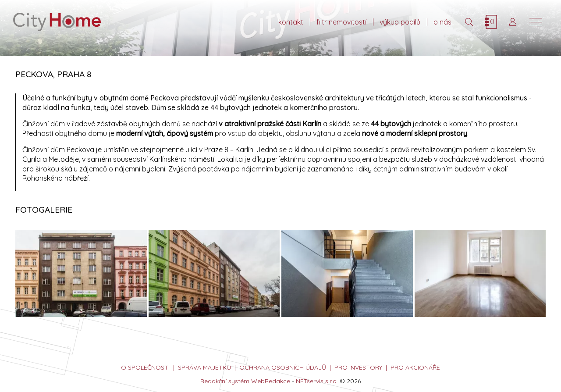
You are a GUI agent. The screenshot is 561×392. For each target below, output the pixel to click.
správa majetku (204, 367)
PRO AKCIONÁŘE (415, 367)
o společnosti (145, 367)
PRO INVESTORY (358, 367)
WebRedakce (271, 381)
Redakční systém (225, 381)
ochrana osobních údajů (283, 367)
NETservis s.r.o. (317, 381)
